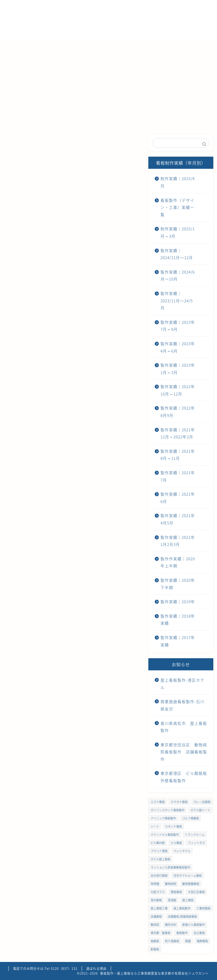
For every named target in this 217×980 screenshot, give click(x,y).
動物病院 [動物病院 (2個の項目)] (171, 884)
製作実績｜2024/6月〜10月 (126, 145)
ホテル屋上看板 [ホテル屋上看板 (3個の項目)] (160, 859)
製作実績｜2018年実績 (178, 620)
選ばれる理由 (52, 46)
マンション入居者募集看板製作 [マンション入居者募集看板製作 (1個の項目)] (170, 867)
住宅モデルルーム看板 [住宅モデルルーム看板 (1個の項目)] (188, 875)
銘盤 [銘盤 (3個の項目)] (188, 941)
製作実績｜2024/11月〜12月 (90, 145)
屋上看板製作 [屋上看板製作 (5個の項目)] (182, 908)
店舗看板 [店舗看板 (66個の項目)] (156, 916)
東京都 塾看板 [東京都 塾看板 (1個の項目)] (160, 933)
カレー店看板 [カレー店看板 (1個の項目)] (202, 802)
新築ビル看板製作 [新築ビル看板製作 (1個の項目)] (194, 925)
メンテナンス (123, 46)
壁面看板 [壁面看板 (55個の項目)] (176, 892)
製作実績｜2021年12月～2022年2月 (178, 433)
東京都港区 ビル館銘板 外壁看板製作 (184, 777)
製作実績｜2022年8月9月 (178, 412)
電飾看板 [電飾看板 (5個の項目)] (202, 941)
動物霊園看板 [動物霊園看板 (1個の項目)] (191, 884)
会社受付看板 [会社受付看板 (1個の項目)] (159, 875)
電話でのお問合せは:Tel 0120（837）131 (45, 969)
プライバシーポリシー (73, 59)
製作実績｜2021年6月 (178, 498)
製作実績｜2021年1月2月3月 (178, 541)
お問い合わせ (25, 59)
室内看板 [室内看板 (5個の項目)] (156, 900)
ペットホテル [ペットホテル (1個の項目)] (182, 851)
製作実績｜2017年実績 (178, 641)
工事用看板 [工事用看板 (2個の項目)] (203, 908)
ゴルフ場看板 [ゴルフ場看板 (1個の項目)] (190, 818)
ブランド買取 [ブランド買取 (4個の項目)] (159, 851)
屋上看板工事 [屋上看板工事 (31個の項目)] (159, 908)
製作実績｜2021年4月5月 (178, 519)
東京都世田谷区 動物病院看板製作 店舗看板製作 (184, 752)
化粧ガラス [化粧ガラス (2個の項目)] (158, 892)
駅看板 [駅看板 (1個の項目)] (155, 949)
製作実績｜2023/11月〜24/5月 (177, 300)
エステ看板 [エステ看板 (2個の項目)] (158, 802)
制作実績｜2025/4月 (55, 142)
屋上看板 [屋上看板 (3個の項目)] (188, 900)
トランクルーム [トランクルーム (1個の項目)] (195, 834)
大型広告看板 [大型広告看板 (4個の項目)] (196, 892)
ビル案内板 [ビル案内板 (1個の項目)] (158, 843)
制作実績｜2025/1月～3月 (178, 232)
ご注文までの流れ (167, 46)
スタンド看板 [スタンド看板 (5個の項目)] (173, 826)
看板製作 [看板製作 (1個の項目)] (182, 933)
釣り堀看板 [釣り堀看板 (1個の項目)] (172, 941)
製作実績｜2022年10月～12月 (178, 390)
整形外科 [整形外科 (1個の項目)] (171, 925)
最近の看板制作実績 (20, 142)
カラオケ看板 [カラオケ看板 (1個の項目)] (179, 802)
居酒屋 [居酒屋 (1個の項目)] (172, 900)
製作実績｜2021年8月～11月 (178, 455)
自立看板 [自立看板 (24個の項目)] (199, 933)
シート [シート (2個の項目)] (155, 826)
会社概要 (88, 46)
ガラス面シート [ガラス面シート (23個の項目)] (200, 810)
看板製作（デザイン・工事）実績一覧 (177, 207)
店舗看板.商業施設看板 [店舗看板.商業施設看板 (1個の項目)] (182, 916)
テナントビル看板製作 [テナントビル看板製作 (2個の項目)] (165, 834)
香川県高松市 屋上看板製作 (184, 727)
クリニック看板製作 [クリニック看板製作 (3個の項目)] (163, 818)
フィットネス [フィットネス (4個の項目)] (196, 843)
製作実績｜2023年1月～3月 (178, 369)
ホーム (19, 46)
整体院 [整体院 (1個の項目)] (155, 925)
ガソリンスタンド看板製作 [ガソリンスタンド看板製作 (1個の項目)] (168, 810)
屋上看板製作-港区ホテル (183, 684)
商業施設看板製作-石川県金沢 (183, 705)
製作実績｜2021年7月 (178, 476)
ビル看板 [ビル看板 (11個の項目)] (176, 843)
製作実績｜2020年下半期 (178, 584)
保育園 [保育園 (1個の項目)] (155, 884)
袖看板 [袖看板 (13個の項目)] (155, 941)
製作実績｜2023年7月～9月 (178, 326)
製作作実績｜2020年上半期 (178, 562)
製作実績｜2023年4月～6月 (178, 347)
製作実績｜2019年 (178, 601)
